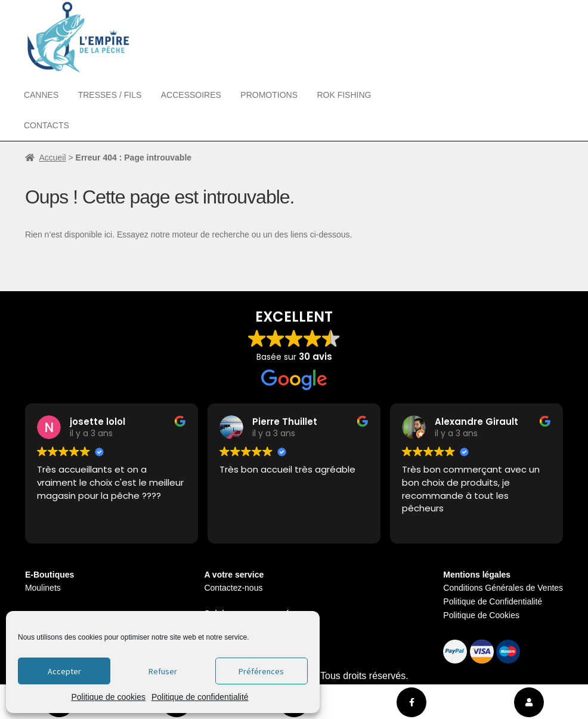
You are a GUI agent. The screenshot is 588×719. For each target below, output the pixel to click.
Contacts (47, 125)
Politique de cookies (108, 697)
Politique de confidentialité (200, 697)
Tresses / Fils (110, 95)
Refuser (163, 671)
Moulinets (43, 588)
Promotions (269, 95)
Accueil (52, 158)
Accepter (64, 671)
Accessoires (191, 95)
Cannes (41, 95)
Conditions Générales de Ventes (503, 588)
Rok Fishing (344, 95)
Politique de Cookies (481, 615)
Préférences (261, 671)
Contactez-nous (233, 588)
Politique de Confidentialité (493, 601)
